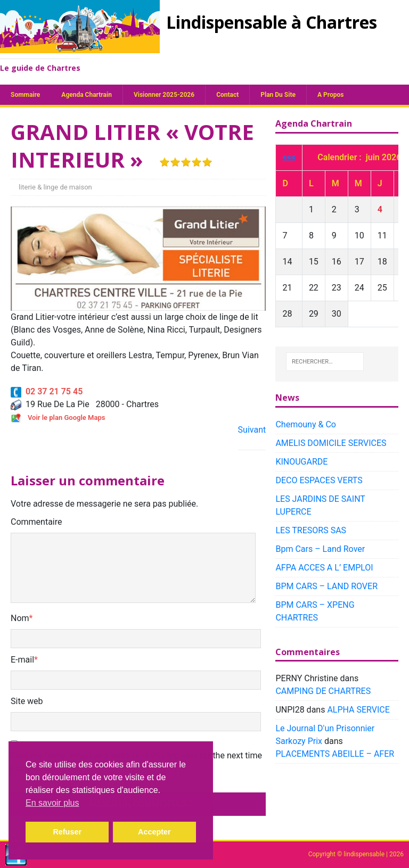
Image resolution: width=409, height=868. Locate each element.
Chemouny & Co (306, 424)
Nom (20, 618)
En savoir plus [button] (52, 803)
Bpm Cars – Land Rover (320, 549)
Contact (227, 95)
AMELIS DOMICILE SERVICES (331, 443)
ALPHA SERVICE (358, 710)
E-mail (22, 660)
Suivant (252, 430)
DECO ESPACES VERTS (319, 480)
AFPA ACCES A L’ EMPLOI (324, 568)
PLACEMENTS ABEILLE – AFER (335, 754)
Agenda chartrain (87, 95)
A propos (330, 95)
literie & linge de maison (55, 187)
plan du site (278, 95)
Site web (27, 701)
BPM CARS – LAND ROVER (326, 586)
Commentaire (36, 522)
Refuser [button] (67, 832)
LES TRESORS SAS (311, 530)
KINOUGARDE (301, 462)
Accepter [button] (154, 832)
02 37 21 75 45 (47, 391)
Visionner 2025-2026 (164, 95)
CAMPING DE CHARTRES (323, 691)
